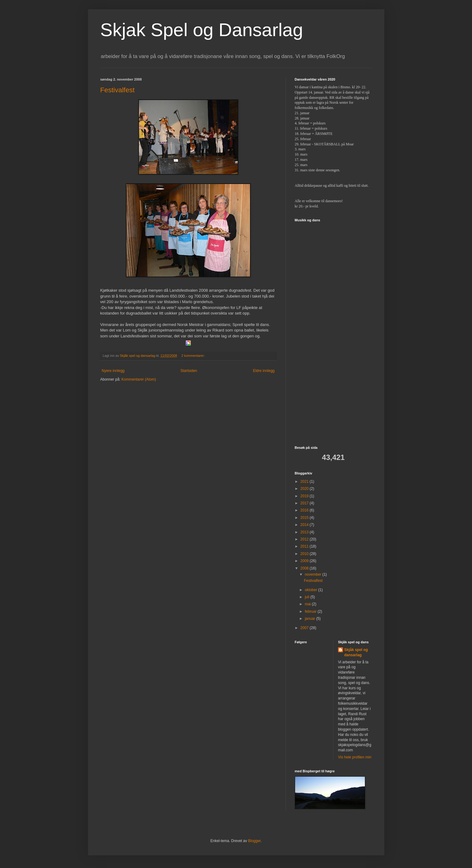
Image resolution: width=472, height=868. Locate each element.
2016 (305, 510)
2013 (305, 532)
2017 (305, 503)
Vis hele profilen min (355, 757)
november (313, 574)
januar (310, 619)
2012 (305, 539)
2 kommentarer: (194, 356)
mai (308, 604)
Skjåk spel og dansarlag (356, 652)
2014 (305, 525)
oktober (311, 590)
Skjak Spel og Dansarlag (202, 30)
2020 (305, 489)
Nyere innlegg (113, 371)
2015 (305, 518)
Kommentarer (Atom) (139, 379)
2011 (305, 546)
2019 (305, 496)
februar (311, 611)
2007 (305, 628)
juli (307, 597)
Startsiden (189, 371)
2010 (305, 554)
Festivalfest (117, 90)
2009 (305, 561)
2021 (305, 482)
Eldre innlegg (264, 371)
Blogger (255, 841)
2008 (305, 568)
